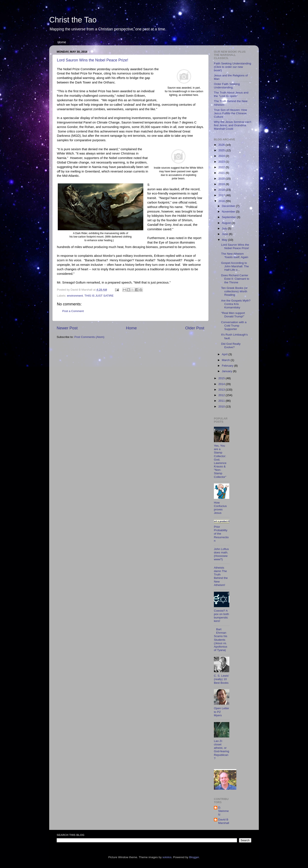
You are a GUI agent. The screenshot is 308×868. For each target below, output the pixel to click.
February (228, 366)
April (225, 354)
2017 (222, 195)
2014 (222, 384)
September (229, 217)
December (229, 206)
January (227, 371)
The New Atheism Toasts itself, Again (235, 255)
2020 (222, 179)
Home (62, 42)
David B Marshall (224, 821)
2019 (222, 184)
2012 (222, 395)
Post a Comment (73, 311)
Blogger (194, 857)
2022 (222, 167)
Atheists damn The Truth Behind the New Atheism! (221, 576)
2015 (222, 378)
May (225, 240)
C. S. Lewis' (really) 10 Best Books (221, 679)
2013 (222, 390)
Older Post (195, 328)
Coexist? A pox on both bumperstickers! (221, 616)
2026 (222, 145)
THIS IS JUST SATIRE (99, 296)
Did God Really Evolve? (231, 346)
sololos (167, 857)
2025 (222, 150)
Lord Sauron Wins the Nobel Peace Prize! (93, 60)
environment (75, 296)
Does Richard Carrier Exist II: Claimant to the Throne (235, 279)
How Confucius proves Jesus (220, 508)
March (226, 360)
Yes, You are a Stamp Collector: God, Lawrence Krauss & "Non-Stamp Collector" (220, 461)
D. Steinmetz (224, 811)
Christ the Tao (73, 20)
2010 (222, 407)
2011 (222, 401)
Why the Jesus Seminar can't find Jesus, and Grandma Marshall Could (232, 125)
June (225, 234)
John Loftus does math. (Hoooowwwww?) (221, 554)
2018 (222, 190)
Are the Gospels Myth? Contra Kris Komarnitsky (236, 304)
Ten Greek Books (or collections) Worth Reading (234, 291)
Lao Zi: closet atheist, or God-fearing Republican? (221, 750)
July (225, 228)
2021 (222, 173)
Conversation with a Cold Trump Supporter (234, 326)
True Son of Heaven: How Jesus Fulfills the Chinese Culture (230, 113)
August (227, 223)
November (229, 212)
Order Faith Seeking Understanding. (227, 86)
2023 (222, 162)
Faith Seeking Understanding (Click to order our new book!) (232, 67)
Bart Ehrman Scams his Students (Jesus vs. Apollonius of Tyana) (221, 640)
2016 (222, 201)
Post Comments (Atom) (89, 337)
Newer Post (67, 328)
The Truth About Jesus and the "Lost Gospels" (231, 94)
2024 (222, 156)
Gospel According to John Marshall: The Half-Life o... (235, 266)
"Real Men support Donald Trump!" (233, 315)
